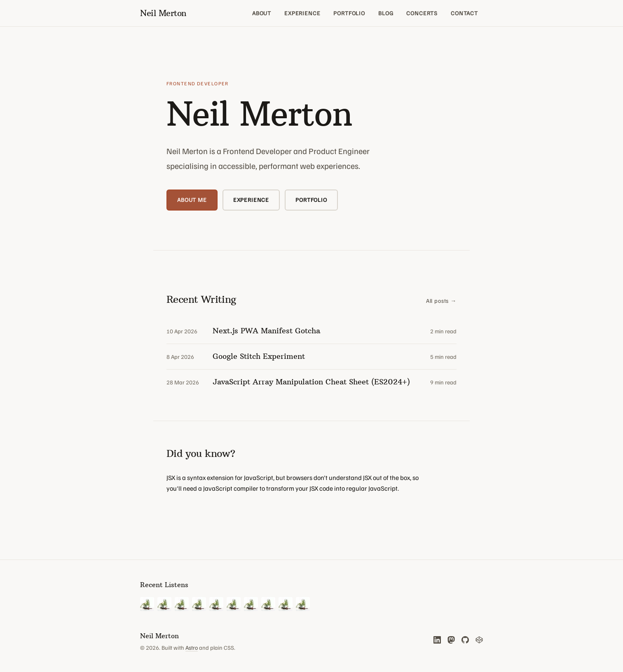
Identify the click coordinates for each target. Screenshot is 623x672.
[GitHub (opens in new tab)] (465, 640)
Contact (464, 13)
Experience (302, 13)
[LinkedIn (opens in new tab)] (437, 640)
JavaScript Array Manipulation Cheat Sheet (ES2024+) (311, 382)
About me (192, 200)
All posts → (441, 301)
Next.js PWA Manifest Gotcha (266, 331)
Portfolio (349, 13)
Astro (192, 647)
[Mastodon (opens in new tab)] (451, 640)
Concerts (422, 13)
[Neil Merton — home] (163, 13)
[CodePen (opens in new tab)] (479, 640)
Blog (386, 13)
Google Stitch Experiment (259, 356)
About (262, 13)
